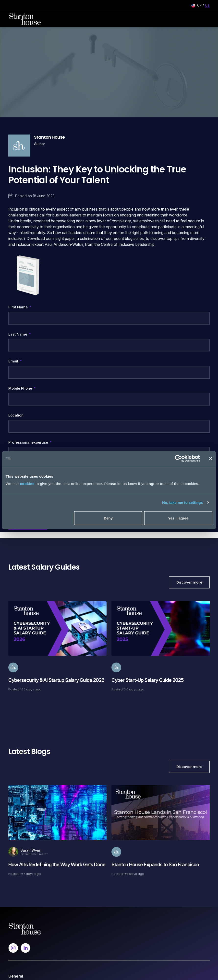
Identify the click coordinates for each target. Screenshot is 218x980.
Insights (14, 761)
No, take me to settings (183, 502)
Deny (108, 518)
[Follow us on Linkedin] (25, 713)
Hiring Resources (22, 878)
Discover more (189, 348)
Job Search (18, 807)
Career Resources (23, 832)
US (207, 5)
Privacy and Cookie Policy (30, 907)
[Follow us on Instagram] (13, 713)
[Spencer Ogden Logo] (25, 694)
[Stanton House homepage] (25, 19)
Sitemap (15, 924)
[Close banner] (211, 458)
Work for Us (18, 769)
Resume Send (20, 815)
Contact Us (17, 778)
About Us (16, 752)
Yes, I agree (178, 518)
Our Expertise (19, 824)
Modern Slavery (21, 916)
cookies (27, 484)
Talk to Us (16, 861)
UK (199, 5)
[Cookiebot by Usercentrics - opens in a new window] (178, 458)
